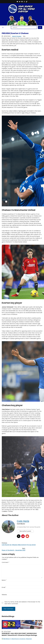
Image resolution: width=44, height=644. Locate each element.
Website (4, 595)
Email (4, 587)
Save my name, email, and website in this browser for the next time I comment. (22, 603)
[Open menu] (3, 27)
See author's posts (25, 531)
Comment (6, 562)
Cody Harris (23, 521)
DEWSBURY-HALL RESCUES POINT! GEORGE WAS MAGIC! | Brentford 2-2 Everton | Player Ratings (19, 634)
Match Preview (17, 36)
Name (4, 580)
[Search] (40, 27)
